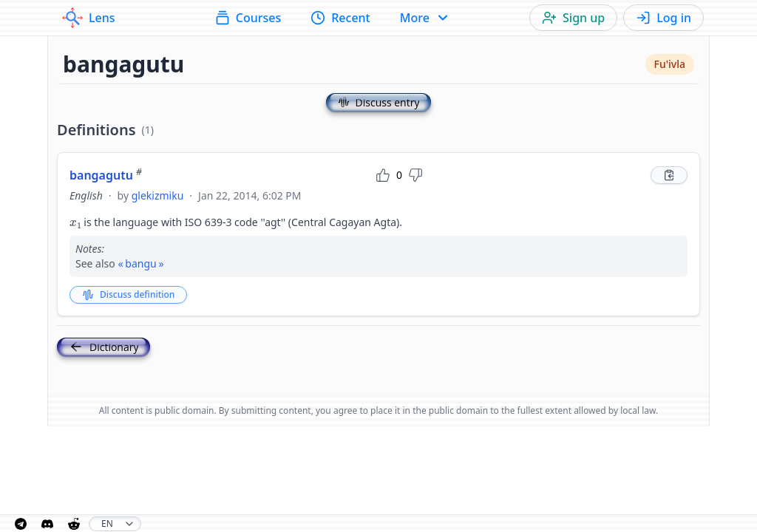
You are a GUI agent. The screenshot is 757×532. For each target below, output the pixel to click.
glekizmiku (158, 195)
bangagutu (106, 175)
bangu (140, 263)
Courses (248, 18)
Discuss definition (128, 294)
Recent (340, 18)
